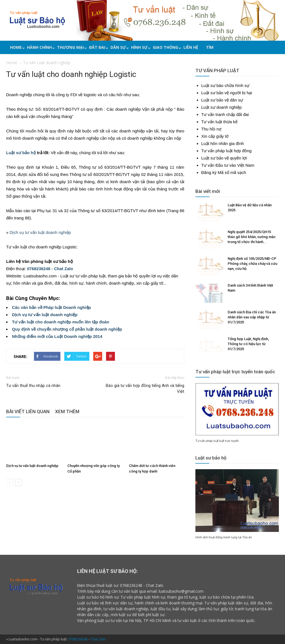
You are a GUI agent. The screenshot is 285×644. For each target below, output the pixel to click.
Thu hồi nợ (211, 129)
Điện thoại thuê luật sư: (98, 585)
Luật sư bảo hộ (21, 153)
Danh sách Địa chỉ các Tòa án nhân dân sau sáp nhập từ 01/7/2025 (252, 317)
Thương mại (71, 47)
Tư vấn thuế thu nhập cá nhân (33, 386)
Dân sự (119, 47)
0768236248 (39, 269)
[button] (277, 48)
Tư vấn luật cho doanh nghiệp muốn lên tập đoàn (61, 322)
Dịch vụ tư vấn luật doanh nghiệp (40, 232)
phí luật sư (155, 615)
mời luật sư (121, 615)
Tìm (210, 47)
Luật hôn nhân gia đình (223, 143)
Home (17, 47)
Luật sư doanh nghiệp (221, 107)
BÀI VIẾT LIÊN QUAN (28, 411)
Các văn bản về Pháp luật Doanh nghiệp (51, 307)
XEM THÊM (67, 411)
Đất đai (98, 47)
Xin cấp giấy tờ (215, 136)
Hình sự (140, 47)
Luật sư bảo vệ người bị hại (227, 93)
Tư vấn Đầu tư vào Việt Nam (228, 165)
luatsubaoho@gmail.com (181, 591)
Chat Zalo (63, 269)
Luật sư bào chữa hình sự (225, 85)
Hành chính (40, 47)
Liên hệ (191, 47)
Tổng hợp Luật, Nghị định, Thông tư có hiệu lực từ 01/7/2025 (248, 344)
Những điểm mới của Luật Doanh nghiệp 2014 (57, 336)
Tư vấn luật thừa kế (219, 122)
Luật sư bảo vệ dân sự (222, 100)
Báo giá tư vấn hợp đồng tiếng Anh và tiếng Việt (145, 388)
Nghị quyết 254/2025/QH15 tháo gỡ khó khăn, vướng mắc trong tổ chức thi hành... (252, 237)
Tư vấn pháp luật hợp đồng (226, 151)
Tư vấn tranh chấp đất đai (225, 114)
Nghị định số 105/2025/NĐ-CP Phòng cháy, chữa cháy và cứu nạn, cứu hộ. (252, 264)
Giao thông (166, 47)
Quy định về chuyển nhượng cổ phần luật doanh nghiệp (67, 329)
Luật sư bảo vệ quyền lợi (224, 158)
